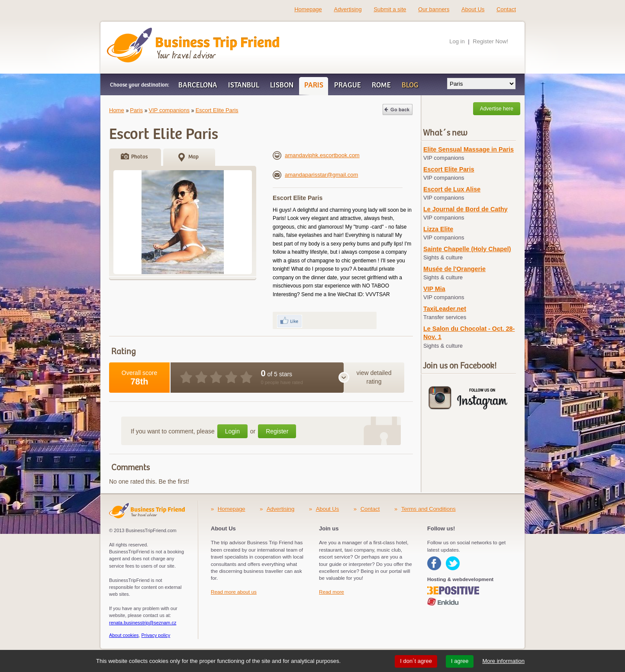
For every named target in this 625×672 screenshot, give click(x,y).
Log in (457, 41)
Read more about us (234, 592)
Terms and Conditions (428, 509)
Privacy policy (156, 635)
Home (117, 110)
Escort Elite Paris (217, 110)
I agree (460, 661)
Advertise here (497, 109)
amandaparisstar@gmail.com (315, 175)
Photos (139, 157)
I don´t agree (416, 661)
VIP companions (169, 110)
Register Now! (490, 41)
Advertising (348, 9)
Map (193, 157)
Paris (136, 110)
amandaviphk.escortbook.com (316, 155)
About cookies (124, 635)
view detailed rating (374, 377)
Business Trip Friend (163, 32)
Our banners (434, 9)
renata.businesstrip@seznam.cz (143, 623)
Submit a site (390, 9)
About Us (473, 9)
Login (232, 431)
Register (277, 431)
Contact (506, 9)
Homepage (308, 9)
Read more (332, 592)
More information (503, 661)
